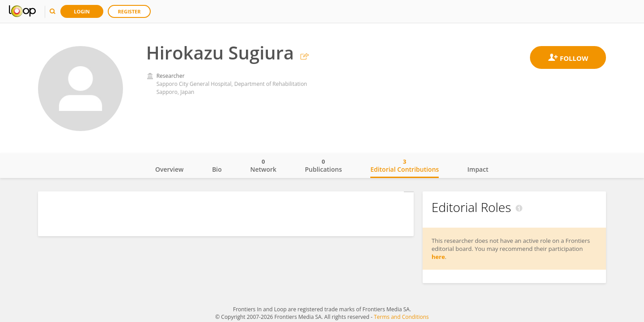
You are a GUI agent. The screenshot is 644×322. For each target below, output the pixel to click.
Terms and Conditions (401, 317)
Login (82, 11)
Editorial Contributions (405, 165)
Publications (324, 165)
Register (129, 11)
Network (263, 165)
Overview (169, 169)
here (438, 257)
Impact (478, 169)
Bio (217, 169)
